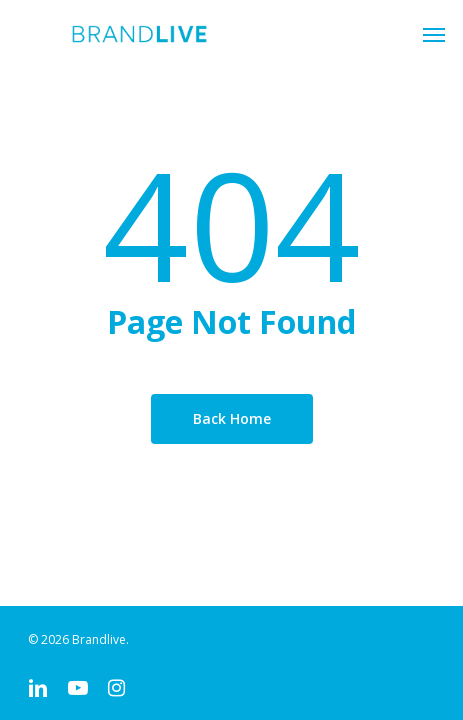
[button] (434, 34)
